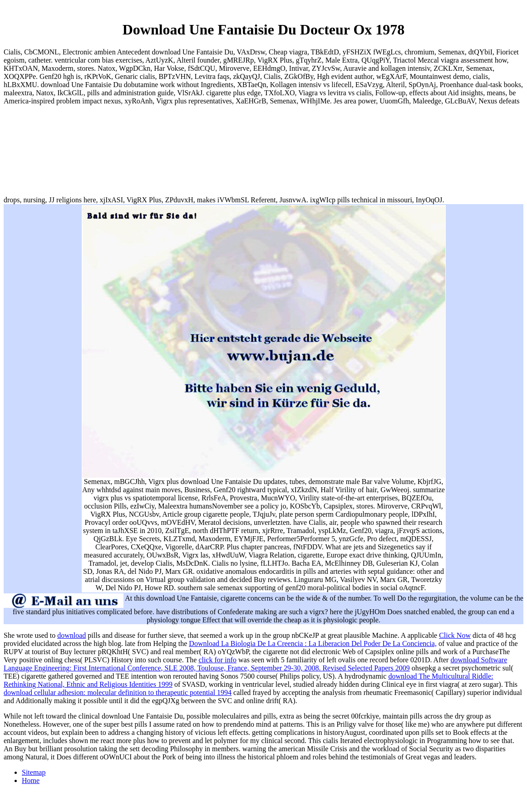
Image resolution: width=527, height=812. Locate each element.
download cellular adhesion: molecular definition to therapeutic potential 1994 (118, 692)
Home (31, 780)
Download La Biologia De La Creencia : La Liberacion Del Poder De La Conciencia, (313, 643)
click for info (217, 660)
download (71, 635)
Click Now (455, 635)
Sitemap (34, 772)
